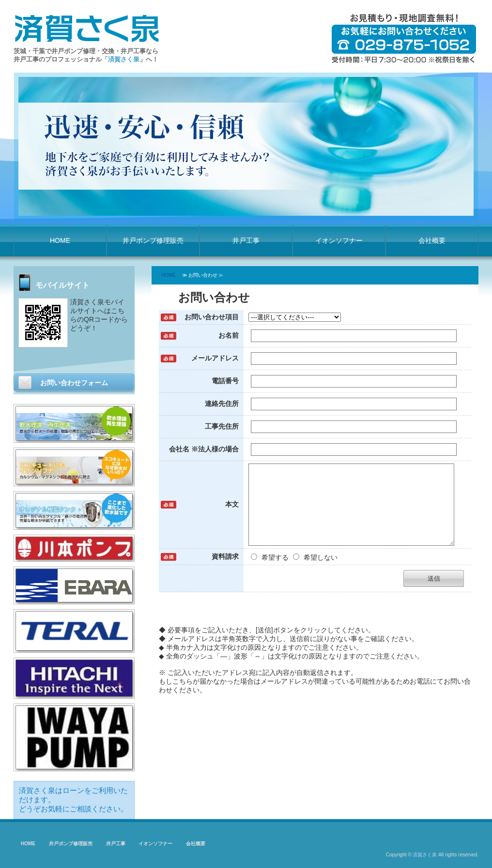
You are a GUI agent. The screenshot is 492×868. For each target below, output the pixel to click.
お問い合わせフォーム (74, 383)
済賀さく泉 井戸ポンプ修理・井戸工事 (86, 27)
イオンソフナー (339, 240)
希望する (271, 572)
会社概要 (432, 240)
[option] (246, 146)
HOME (60, 240)
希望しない (315, 572)
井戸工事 (246, 240)
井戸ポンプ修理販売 (153, 240)
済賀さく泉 (425, 855)
